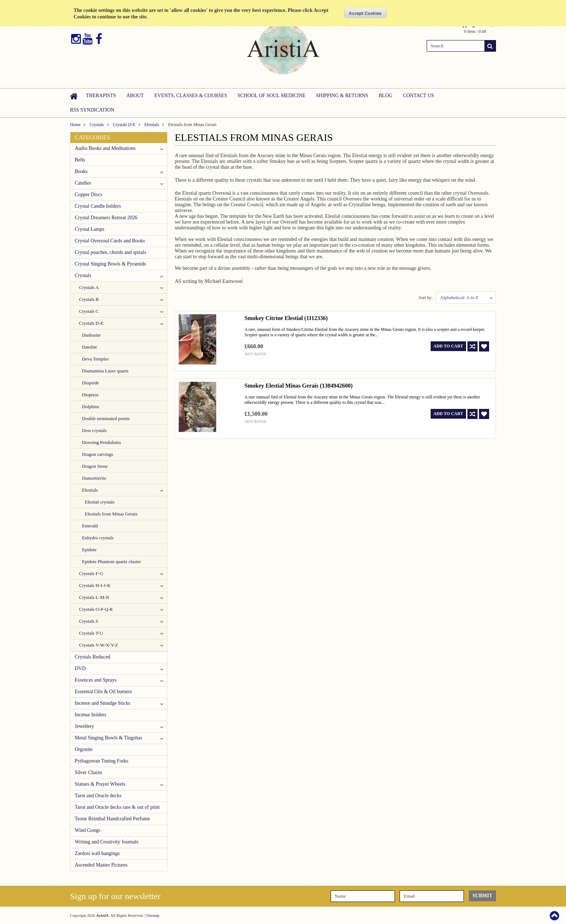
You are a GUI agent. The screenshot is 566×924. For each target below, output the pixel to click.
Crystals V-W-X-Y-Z (99, 645)
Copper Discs (88, 195)
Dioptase (90, 395)
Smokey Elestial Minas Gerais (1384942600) (299, 386)
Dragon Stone (95, 466)
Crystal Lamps (90, 229)
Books (81, 171)
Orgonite (84, 749)
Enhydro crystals (98, 538)
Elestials (152, 125)
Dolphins (91, 407)
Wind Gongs (88, 830)
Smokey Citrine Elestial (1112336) (286, 318)
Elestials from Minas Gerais (111, 514)
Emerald (90, 526)
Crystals (97, 125)
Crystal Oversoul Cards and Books (110, 241)
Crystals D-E (124, 125)
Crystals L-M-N (94, 597)
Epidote (89, 550)
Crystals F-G (91, 573)
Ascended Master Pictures (101, 865)
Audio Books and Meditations (105, 148)
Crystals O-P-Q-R (96, 609)
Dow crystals (94, 430)
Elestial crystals (100, 502)
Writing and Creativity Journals (106, 842)
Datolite (90, 347)
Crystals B (89, 299)
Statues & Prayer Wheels (100, 784)
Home (75, 125)
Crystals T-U (91, 633)
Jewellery (84, 726)
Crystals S (89, 621)
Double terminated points (106, 418)
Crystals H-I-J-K (95, 585)
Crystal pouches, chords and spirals (110, 252)
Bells (80, 160)
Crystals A (89, 287)
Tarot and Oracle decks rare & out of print (117, 807)
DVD (80, 668)
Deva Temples (95, 359)
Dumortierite (94, 478)
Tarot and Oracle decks (98, 796)
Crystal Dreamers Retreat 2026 (106, 218)
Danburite (91, 335)
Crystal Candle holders (98, 206)
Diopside (90, 383)
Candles (83, 183)
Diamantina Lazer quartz (105, 371)
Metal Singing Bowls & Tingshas (108, 738)
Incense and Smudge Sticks (103, 703)
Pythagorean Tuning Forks (102, 761)
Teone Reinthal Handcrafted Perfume (112, 819)
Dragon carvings (97, 454)
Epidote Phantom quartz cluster (112, 562)
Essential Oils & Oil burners (103, 692)
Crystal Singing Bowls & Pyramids (110, 264)
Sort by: (426, 298)
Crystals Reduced (92, 657)
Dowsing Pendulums (101, 442)
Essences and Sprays (96, 680)
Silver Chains (88, 772)
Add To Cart (448, 346)
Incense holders (90, 715)
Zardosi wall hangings (97, 853)
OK (365, 13)
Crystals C (89, 311)
